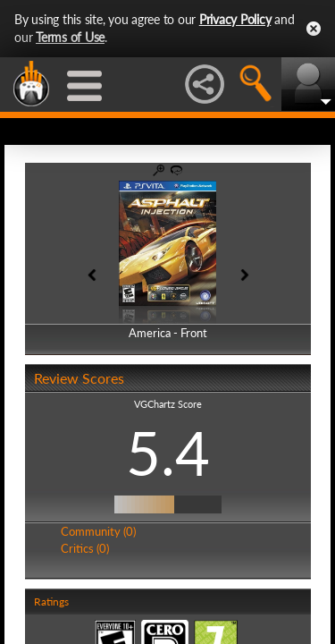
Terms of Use (70, 37)
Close (314, 29)
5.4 (168, 453)
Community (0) (98, 531)
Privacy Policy (235, 19)
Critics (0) (85, 548)
